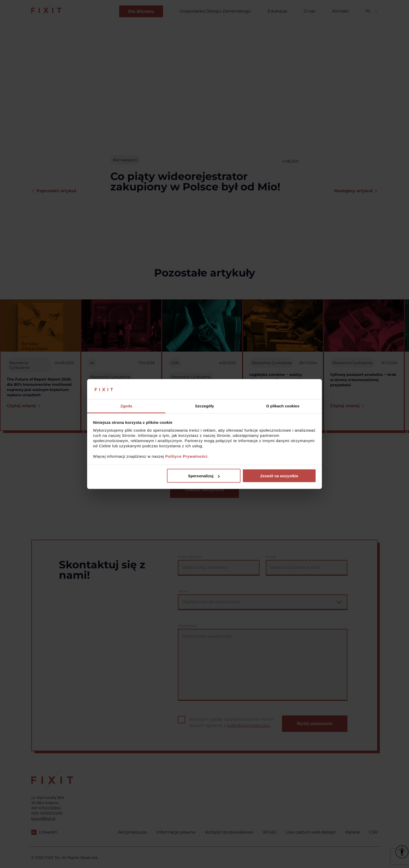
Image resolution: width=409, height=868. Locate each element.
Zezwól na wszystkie (279, 476)
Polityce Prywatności (187, 456)
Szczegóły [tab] (205, 406)
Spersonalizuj (204, 476)
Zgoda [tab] (126, 406)
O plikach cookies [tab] (283, 406)
